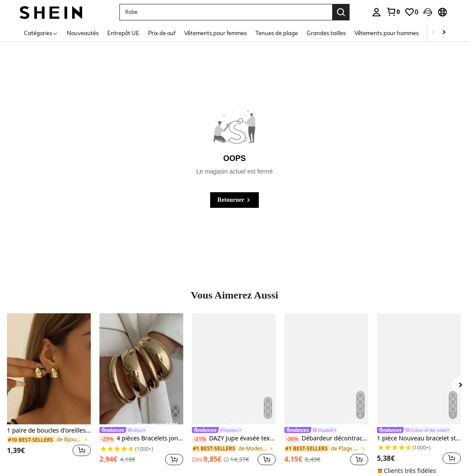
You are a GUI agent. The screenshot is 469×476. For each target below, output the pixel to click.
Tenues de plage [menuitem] (277, 33)
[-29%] (107, 439)
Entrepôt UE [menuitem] (123, 33)
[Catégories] (41, 33)
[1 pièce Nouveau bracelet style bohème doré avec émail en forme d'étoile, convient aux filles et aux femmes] (419, 369)
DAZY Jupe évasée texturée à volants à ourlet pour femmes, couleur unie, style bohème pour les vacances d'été (234, 439)
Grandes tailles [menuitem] (326, 33)
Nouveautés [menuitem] (83, 33)
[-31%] (200, 439)
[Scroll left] (433, 33)
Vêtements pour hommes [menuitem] (386, 33)
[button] (428, 12)
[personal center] (377, 12)
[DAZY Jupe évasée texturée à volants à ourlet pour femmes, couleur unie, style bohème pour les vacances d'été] (234, 369)
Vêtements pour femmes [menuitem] (215, 33)
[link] (393, 12)
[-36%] (292, 439)
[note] (408, 471)
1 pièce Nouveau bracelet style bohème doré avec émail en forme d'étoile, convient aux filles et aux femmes (419, 438)
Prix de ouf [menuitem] (162, 33)
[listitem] (49, 390)
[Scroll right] (444, 33)
